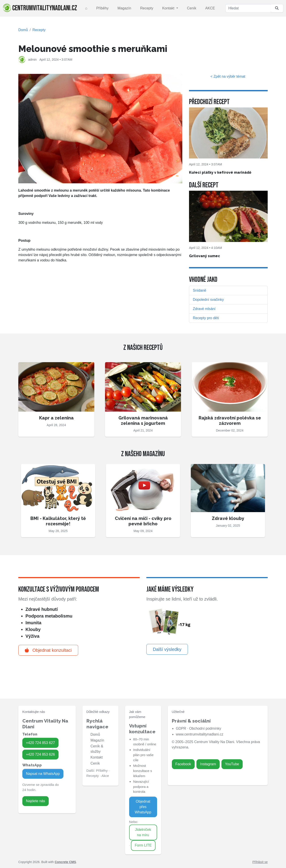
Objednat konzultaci (48, 650)
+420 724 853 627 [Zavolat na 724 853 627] (40, 743)
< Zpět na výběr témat (228, 76)
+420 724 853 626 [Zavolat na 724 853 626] (40, 754)
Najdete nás (35, 801)
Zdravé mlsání (204, 309)
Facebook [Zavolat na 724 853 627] (183, 764)
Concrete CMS (65, 862)
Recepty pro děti (206, 318)
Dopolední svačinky (208, 300)
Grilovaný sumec (205, 256)
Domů (23, 30)
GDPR (181, 728)
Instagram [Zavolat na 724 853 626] (208, 764)
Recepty (147, 8)
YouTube (232, 764)
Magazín (124, 8)
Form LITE (143, 845)
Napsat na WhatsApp (43, 774)
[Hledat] (248, 8)
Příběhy (102, 8)
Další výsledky (167, 649)
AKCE (210, 8)
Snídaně (200, 290)
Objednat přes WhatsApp (143, 807)
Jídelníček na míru (143, 832)
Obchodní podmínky (205, 728)
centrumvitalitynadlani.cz (40, 8)
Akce (105, 776)
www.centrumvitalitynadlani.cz (200, 734)
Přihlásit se (260, 862)
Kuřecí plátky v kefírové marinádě (220, 172)
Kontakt (169, 8)
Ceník (192, 8)
